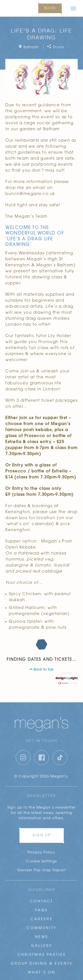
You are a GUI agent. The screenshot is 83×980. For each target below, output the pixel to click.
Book (50, 8)
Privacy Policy (41, 853)
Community (41, 928)
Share (56, 47)
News (42, 937)
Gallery (42, 946)
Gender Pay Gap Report (42, 870)
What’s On (42, 973)
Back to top (41, 669)
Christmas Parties (42, 955)
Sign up (42, 835)
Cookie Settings (41, 862)
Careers (41, 919)
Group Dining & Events (41, 964)
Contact (41, 902)
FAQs (41, 910)
